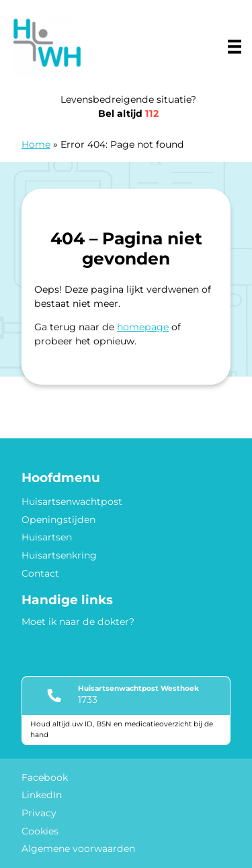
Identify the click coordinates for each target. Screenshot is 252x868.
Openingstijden (58, 520)
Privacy (39, 813)
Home (36, 144)
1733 (88, 700)
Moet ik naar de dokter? (78, 622)
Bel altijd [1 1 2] (128, 113)
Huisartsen (47, 537)
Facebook (45, 777)
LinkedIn (42, 795)
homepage (143, 327)
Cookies (40, 831)
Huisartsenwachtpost (72, 501)
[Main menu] (235, 46)
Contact (40, 573)
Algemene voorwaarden (78, 849)
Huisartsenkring (59, 555)
